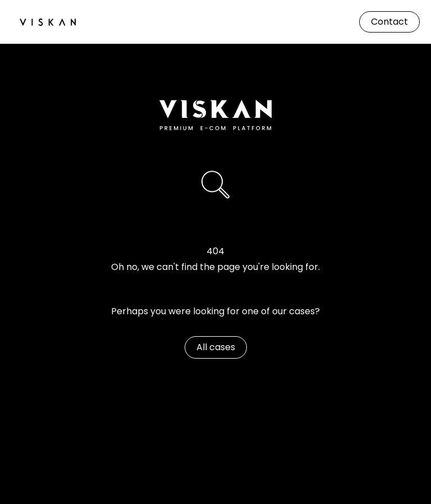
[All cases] (216, 347)
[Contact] (389, 22)
